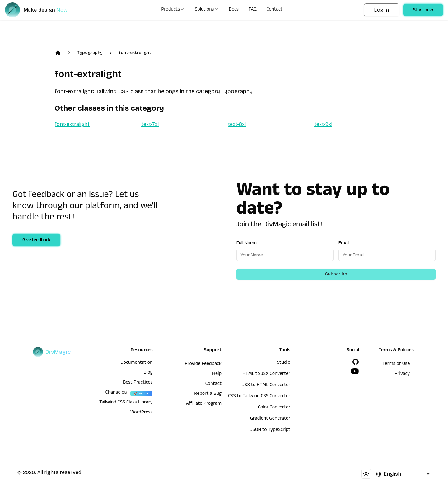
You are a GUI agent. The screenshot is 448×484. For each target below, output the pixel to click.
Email (344, 243)
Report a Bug (208, 394)
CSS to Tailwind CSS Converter (259, 397)
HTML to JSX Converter (266, 374)
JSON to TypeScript (270, 430)
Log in (381, 10)
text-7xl (150, 124)
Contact (275, 10)
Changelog (116, 393)
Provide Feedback (203, 364)
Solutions (207, 10)
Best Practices (138, 383)
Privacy (402, 374)
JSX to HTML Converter (266, 385)
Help (217, 374)
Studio (284, 363)
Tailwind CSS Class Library (126, 403)
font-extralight (135, 53)
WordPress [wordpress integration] (142, 413)
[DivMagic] (42, 10)
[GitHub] (356, 362)
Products (173, 10)
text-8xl (237, 124)
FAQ (253, 10)
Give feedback (36, 241)
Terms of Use (396, 364)
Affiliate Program (204, 404)
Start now (423, 11)
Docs (234, 10)
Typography (90, 53)
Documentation (137, 363)
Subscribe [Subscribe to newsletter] (336, 274)
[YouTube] (355, 371)
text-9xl (323, 124)
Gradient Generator (270, 419)
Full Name (247, 243)
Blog (148, 373)
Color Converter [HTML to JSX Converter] (274, 408)
